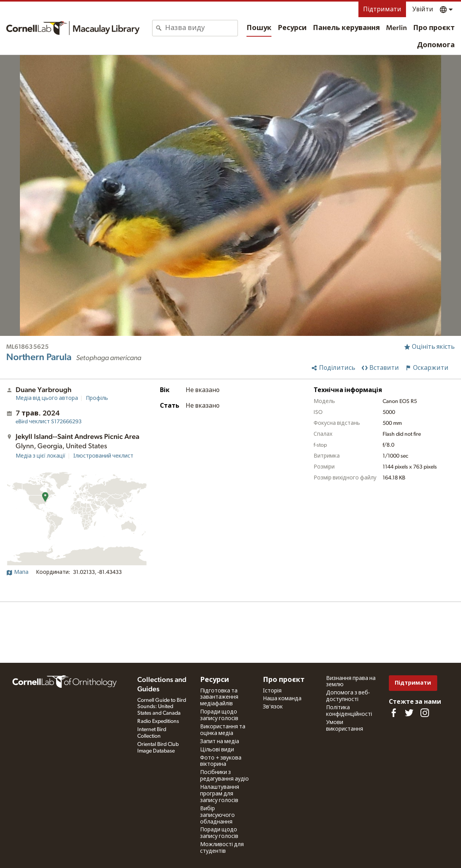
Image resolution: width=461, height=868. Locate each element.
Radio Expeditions (158, 721)
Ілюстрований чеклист (103, 456)
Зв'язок (273, 707)
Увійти (423, 9)
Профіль (97, 398)
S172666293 (49, 422)
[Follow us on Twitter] (409, 713)
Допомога (436, 45)
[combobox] (201, 28)
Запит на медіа (220, 742)
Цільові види (217, 750)
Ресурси (292, 28)
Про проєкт (434, 28)
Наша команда (282, 699)
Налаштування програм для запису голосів (220, 794)
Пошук (259, 28)
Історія (272, 691)
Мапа (17, 572)
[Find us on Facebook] (394, 713)
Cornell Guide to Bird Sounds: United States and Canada (162, 707)
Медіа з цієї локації (41, 456)
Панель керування (346, 28)
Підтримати (382, 9)
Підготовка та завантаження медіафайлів (219, 698)
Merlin (396, 28)
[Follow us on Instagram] (425, 713)
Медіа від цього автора (47, 398)
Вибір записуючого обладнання (217, 815)
